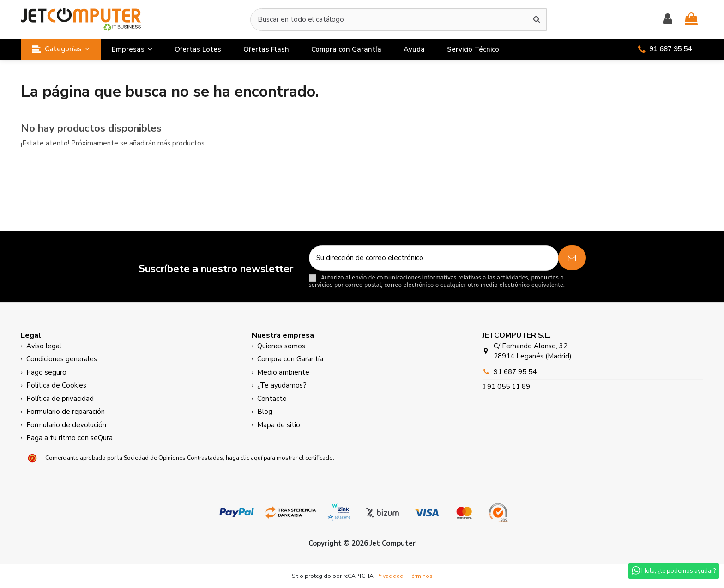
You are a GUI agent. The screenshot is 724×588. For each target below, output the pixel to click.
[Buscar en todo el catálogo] (537, 20)
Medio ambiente (283, 372)
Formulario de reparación (66, 412)
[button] (61, 50)
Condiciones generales (62, 359)
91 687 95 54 (515, 372)
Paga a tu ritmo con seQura (69, 438)
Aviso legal (44, 346)
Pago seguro (46, 372)
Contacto (272, 399)
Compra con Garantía (290, 359)
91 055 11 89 (508, 387)
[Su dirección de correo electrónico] (434, 258)
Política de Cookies (56, 385)
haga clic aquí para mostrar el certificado (279, 458)
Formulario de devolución (66, 425)
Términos (421, 576)
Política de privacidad (60, 399)
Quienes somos (281, 346)
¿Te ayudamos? (282, 385)
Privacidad (390, 576)
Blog (265, 412)
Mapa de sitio (279, 425)
